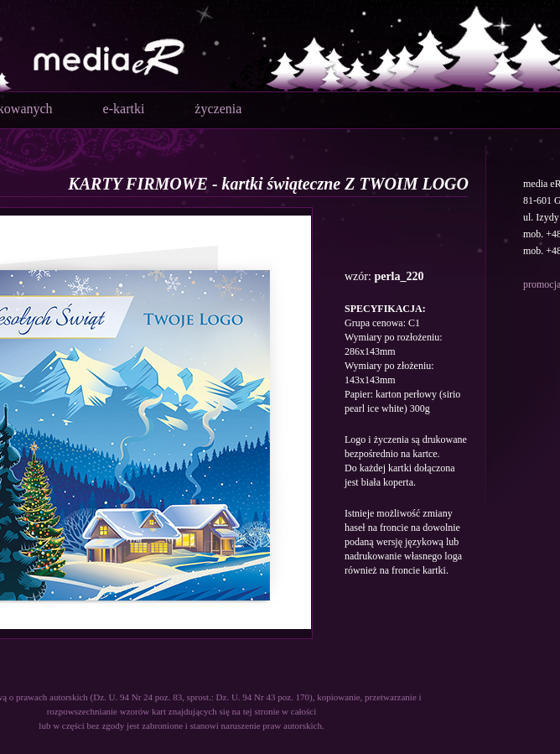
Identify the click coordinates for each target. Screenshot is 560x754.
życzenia (218, 109)
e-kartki (124, 109)
